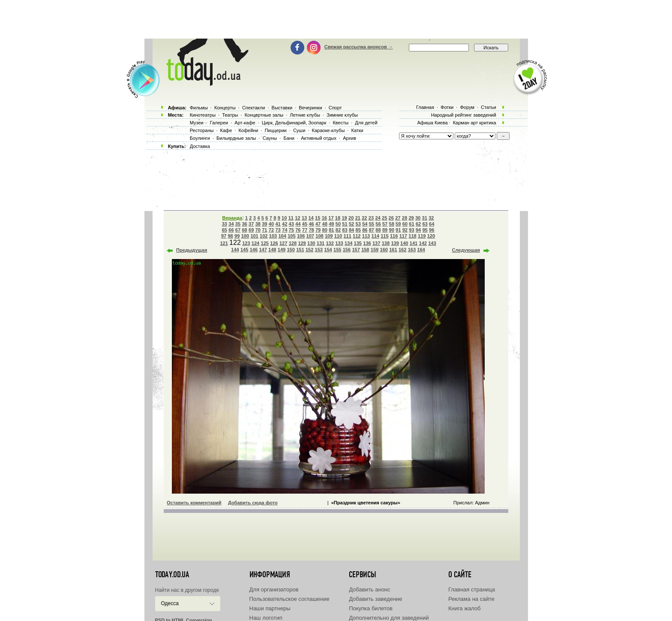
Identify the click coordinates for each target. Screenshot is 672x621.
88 (378, 230)
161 (393, 250)
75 (291, 230)
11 (291, 218)
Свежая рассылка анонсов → (359, 47)
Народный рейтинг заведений (464, 115)
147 (263, 250)
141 (414, 243)
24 (378, 218)
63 (425, 224)
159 (375, 250)
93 (411, 230)
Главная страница (472, 589)
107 (310, 236)
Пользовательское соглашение (289, 599)
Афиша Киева (432, 123)
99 (237, 236)
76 (298, 230)
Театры (230, 115)
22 (364, 218)
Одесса (170, 603)
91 (398, 230)
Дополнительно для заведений (389, 618)
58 (392, 224)
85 (358, 230)
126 (274, 243)
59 (398, 224)
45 (305, 224)
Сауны (270, 138)
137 (376, 243)
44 (298, 224)
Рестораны (202, 130)
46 (311, 224)
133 (339, 243)
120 (431, 236)
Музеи (197, 123)
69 (251, 230)
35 (238, 224)
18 (338, 218)
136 (367, 243)
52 (351, 224)
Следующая (466, 250)
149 (282, 250)
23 (371, 218)
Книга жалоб (465, 608)
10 (284, 218)
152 (309, 250)
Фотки (447, 107)
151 (300, 250)
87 (372, 230)
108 (319, 236)
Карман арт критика (475, 123)
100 (245, 236)
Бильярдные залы (236, 138)
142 (423, 243)
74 (285, 230)
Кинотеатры (203, 115)
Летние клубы (305, 115)
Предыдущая (192, 250)
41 (278, 224)
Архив (349, 138)
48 (325, 224)
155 (337, 250)
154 (328, 250)
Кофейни (248, 130)
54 (365, 224)
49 (331, 224)
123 (246, 243)
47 (318, 224)
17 (331, 218)
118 (412, 236)
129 (302, 243)
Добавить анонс (369, 589)
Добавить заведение (375, 599)
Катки (357, 130)
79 (318, 230)
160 (384, 250)
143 (432, 243)
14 (311, 218)
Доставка (200, 146)
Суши (299, 130)
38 (258, 224)
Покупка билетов (371, 608)
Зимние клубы (342, 115)
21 (358, 218)
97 (224, 236)
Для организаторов (274, 589)
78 (311, 230)
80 (325, 230)
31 (425, 218)
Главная (425, 107)
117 (403, 236)
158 (365, 250)
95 (425, 230)
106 (301, 236)
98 (230, 236)
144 (235, 250)
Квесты (340, 123)
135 (358, 243)
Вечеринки (310, 108)
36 (244, 224)
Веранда (232, 218)
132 (330, 243)
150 (291, 250)
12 (297, 218)
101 (254, 236)
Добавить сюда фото (253, 503)
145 (244, 250)
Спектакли (254, 108)
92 (405, 230)
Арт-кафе (245, 123)
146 (254, 250)
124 (255, 243)
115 (384, 236)
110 (338, 236)
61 (411, 224)
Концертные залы (264, 115)
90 (392, 230)
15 (318, 218)
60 (405, 224)
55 (372, 224)
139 (395, 243)
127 (283, 243)
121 (224, 243)
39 (264, 224)
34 (231, 224)
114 (375, 236)
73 (278, 230)
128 (293, 243)
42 (285, 224)
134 (348, 243)
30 (418, 218)
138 (386, 243)
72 (271, 230)
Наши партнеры (270, 608)
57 (385, 224)
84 (351, 230)
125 (265, 243)
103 (273, 236)
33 (225, 224)
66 (231, 230)
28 (405, 218)
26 (391, 218)
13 (304, 218)
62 (418, 224)
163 (412, 250)
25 (384, 218)
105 (291, 236)
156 (347, 250)
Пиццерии (276, 130)
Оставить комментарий (194, 503)
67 (238, 230)
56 (378, 224)
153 (319, 250)
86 (365, 230)
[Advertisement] (336, 19)
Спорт (335, 108)
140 (404, 243)
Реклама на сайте (471, 599)
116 (394, 236)
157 (356, 250)
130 (311, 243)
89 (385, 230)
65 (225, 230)
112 (357, 236)
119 (422, 236)
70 (258, 230)
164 (421, 250)
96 (432, 230)
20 (351, 218)
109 (329, 236)
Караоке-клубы (328, 130)
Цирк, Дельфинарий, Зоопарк (294, 123)
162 (402, 250)
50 (338, 224)
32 (431, 218)
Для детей (366, 123)
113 (366, 236)
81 (331, 230)
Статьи (489, 107)
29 (411, 218)
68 (244, 230)
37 (251, 224)
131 (321, 243)
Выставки (282, 108)
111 (347, 236)
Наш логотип (266, 618)
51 (345, 224)
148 (272, 250)
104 (282, 236)
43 (291, 224)
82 (338, 230)
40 (271, 224)
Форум (467, 107)
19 (344, 218)
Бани (289, 138)
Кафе (226, 130)
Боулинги (200, 138)
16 (324, 218)
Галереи (219, 123)
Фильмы (199, 108)
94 (418, 230)
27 (398, 218)
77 (305, 230)
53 (358, 224)
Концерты (225, 108)
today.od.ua (172, 575)
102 (264, 236)
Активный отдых (319, 138)
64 (432, 224)
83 (345, 230)
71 (264, 230)
